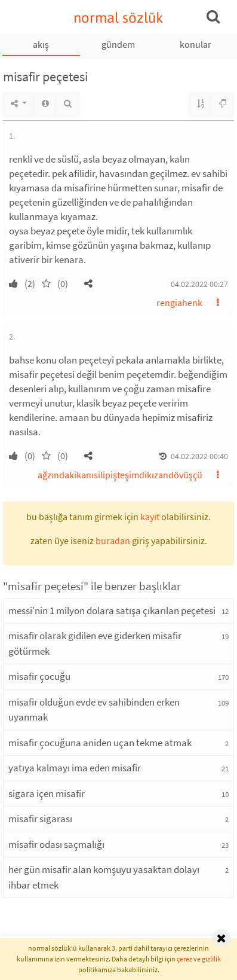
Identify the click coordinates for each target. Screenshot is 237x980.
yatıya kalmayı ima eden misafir (75, 768)
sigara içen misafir (47, 793)
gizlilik (211, 959)
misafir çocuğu (39, 676)
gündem (118, 44)
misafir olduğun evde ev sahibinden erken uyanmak (94, 710)
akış (41, 44)
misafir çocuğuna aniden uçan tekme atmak (100, 743)
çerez (184, 959)
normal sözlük (119, 18)
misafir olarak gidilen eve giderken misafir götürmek (95, 643)
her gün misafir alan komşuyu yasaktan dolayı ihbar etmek (104, 877)
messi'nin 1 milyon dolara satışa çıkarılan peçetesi (112, 610)
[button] (88, 283)
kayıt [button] (150, 517)
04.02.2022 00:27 (199, 284)
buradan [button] (113, 541)
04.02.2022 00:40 (199, 456)
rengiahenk (179, 303)
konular (196, 44)
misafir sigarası (40, 819)
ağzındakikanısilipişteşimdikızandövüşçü (120, 475)
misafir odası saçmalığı (56, 844)
